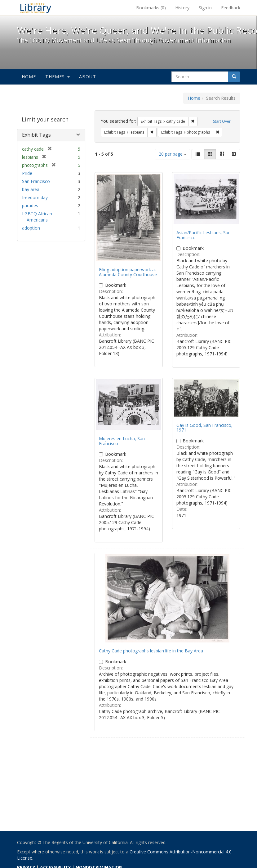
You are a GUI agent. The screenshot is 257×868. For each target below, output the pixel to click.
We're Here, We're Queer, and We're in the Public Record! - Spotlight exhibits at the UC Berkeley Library (36, 8)
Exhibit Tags (36, 135)
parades (30, 206)
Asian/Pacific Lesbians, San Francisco (204, 235)
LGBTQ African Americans (37, 217)
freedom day (35, 197)
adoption (31, 228)
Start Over (222, 121)
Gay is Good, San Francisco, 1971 (204, 427)
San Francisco (36, 181)
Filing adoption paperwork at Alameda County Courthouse (128, 272)
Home (29, 77)
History (182, 8)
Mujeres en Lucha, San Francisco (122, 441)
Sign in (205, 8)
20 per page (173, 154)
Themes (57, 77)
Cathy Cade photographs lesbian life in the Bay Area (151, 651)
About (88, 77)
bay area (31, 189)
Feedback (231, 8)
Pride (27, 173)
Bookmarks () (151, 8)
